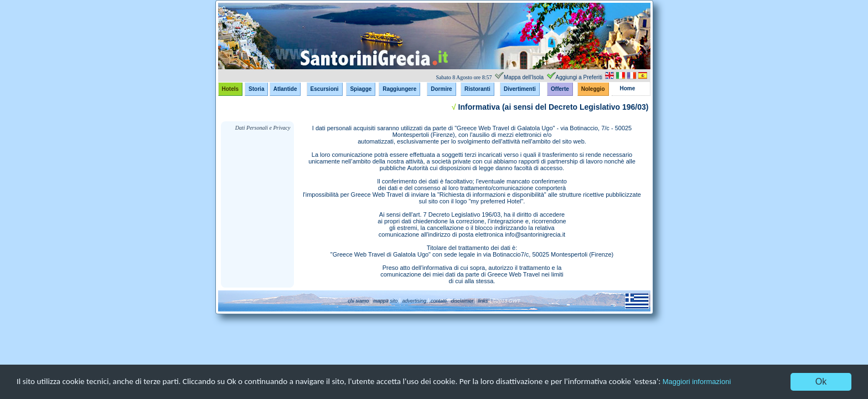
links (483, 301)
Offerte (560, 89)
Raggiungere (399, 89)
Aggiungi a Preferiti (579, 77)
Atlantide (285, 89)
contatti (438, 301)
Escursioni (325, 89)
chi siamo (358, 301)
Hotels (231, 89)
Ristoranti (477, 89)
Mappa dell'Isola (524, 77)
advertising (415, 301)
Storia (256, 89)
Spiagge (361, 89)
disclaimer (461, 301)
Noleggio (593, 89)
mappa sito (385, 301)
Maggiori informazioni (731, 382)
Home (628, 88)
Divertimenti (520, 89)
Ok (821, 382)
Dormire (441, 89)
